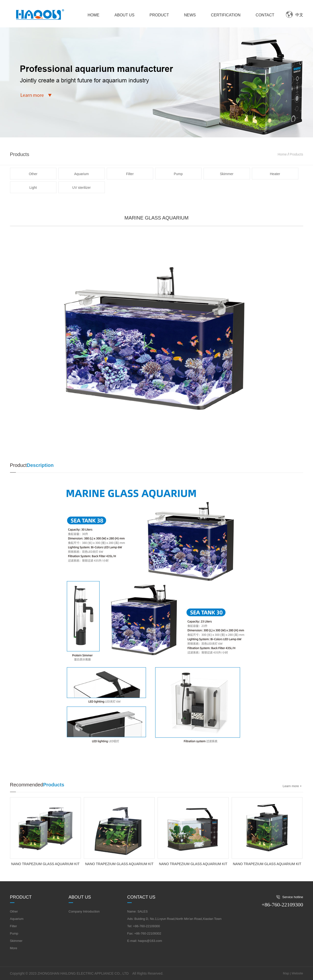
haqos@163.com (150, 941)
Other (33, 188)
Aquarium (82, 188)
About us (80, 897)
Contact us (141, 897)
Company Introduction (84, 911)
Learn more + (292, 786)
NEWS (190, 15)
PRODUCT (159, 15)
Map (286, 973)
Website (297, 973)
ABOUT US (125, 15)
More (14, 948)
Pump (178, 188)
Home (282, 168)
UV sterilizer (81, 202)
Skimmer (227, 188)
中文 (299, 15)
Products (296, 168)
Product (21, 897)
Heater (275, 188)
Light (33, 202)
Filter (130, 188)
